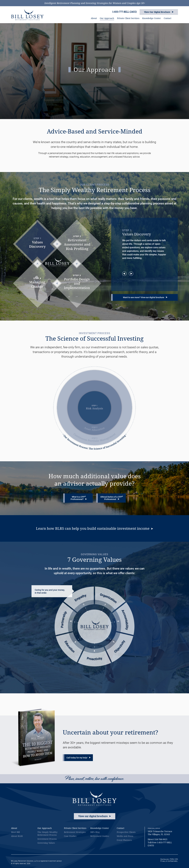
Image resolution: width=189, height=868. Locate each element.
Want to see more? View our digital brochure (145, 297)
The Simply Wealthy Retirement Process (47, 833)
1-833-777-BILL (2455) (124, 12)
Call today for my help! (79, 758)
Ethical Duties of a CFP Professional (112, 498)
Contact (168, 18)
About (94, 18)
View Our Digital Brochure (159, 12)
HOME (86, 18)
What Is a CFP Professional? (79, 498)
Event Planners (124, 840)
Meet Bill (15, 832)
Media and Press (125, 836)
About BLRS (17, 836)
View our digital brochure (95, 816)
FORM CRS (174, 859)
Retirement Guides (100, 836)
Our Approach (107, 18)
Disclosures (165, 859)
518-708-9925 (161, 839)
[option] (144, 244)
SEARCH (177, 18)
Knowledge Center (152, 18)
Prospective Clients (126, 832)
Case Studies (70, 836)
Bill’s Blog (95, 832)
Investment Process (47, 839)
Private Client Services (128, 18)
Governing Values (46, 843)
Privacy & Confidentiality (169, 861)
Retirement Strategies (75, 832)
